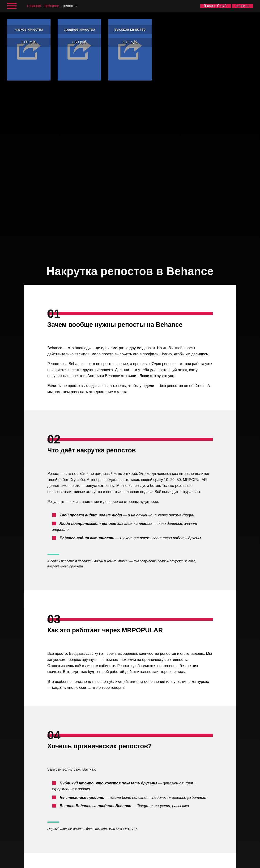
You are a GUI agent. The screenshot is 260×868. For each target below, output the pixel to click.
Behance (52, 6)
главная (34, 6)
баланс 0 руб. (216, 6)
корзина (243, 6)
